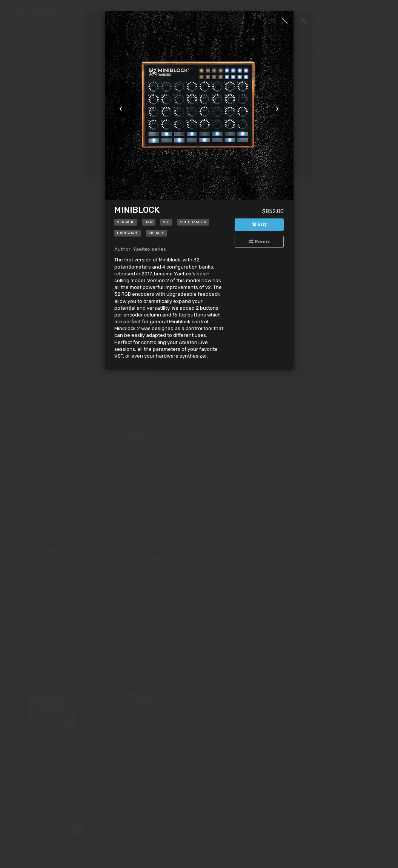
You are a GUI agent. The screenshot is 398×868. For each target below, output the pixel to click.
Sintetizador (193, 222)
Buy (259, 224)
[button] (119, 106)
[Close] (285, 21)
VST (166, 222)
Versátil (126, 222)
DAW (149, 222)
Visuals (156, 233)
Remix (259, 242)
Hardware (128, 233)
